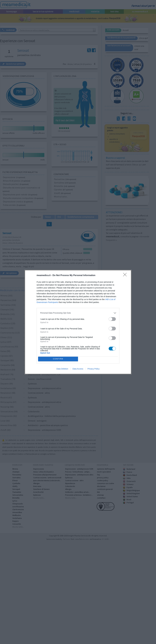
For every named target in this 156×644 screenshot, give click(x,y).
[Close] (126, 275)
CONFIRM (58, 359)
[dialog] (78, 322)
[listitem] (78, 313)
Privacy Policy (94, 369)
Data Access (78, 369)
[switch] (112, 319)
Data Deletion (62, 369)
